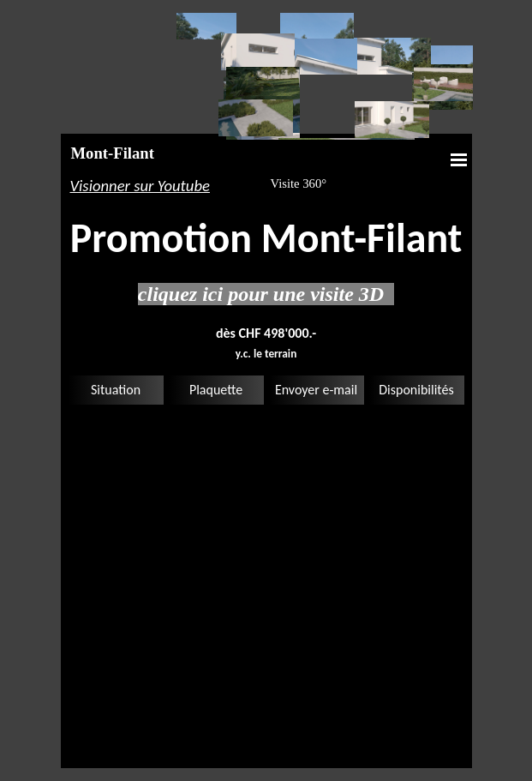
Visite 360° (299, 183)
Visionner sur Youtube (140, 186)
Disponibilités (416, 390)
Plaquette (216, 390)
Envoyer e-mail (316, 390)
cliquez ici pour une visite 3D (266, 294)
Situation (116, 390)
